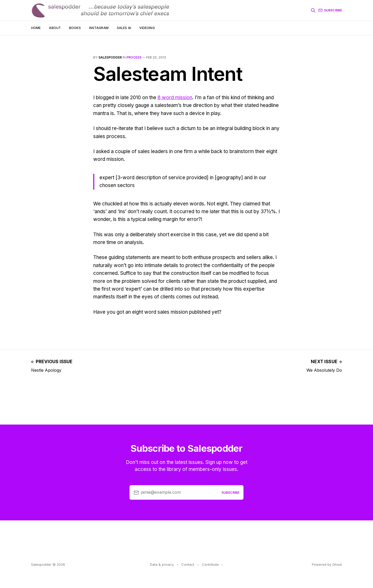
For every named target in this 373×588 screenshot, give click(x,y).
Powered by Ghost (327, 564)
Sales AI (124, 28)
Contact (188, 564)
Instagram (99, 28)
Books (75, 28)
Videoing (147, 28)
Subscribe (330, 10)
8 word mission (175, 98)
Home (36, 28)
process (134, 57)
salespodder (110, 57)
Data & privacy (162, 564)
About (55, 28)
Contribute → (213, 564)
